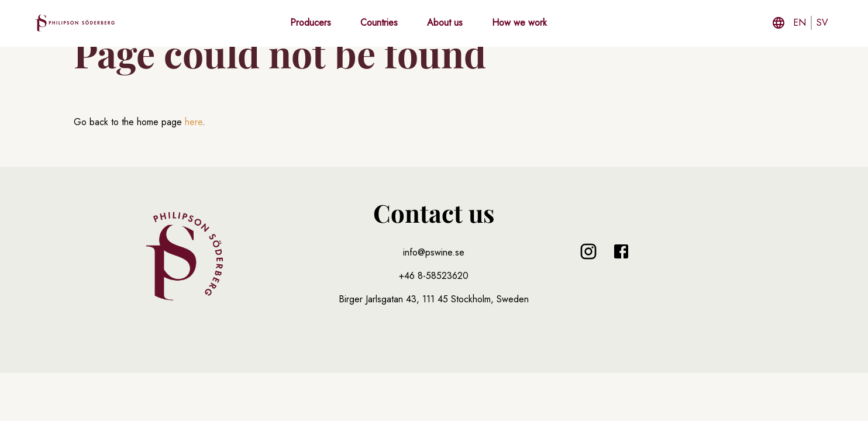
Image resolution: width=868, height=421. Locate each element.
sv (822, 23)
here (194, 122)
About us (445, 23)
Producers (311, 23)
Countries (379, 23)
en (800, 23)
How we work (519, 23)
